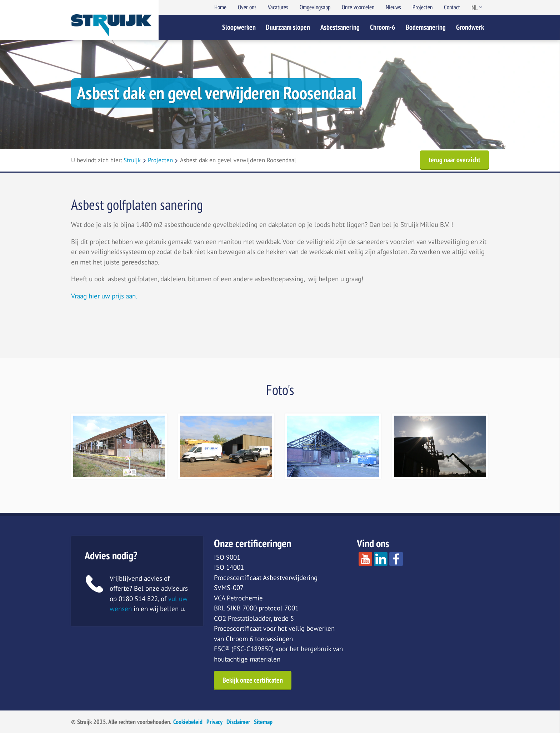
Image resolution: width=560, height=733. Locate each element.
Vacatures (278, 7)
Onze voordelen (358, 7)
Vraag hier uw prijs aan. (104, 296)
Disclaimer (238, 722)
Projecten (422, 7)
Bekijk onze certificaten (253, 680)
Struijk (132, 160)
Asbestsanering (340, 27)
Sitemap (263, 722)
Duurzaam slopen (288, 27)
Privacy (214, 722)
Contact (452, 7)
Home (220, 7)
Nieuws (393, 7)
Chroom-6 (383, 27)
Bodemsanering (426, 27)
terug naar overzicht (454, 160)
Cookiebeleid (188, 722)
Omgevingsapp (315, 7)
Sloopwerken (239, 27)
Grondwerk (470, 27)
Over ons (247, 7)
